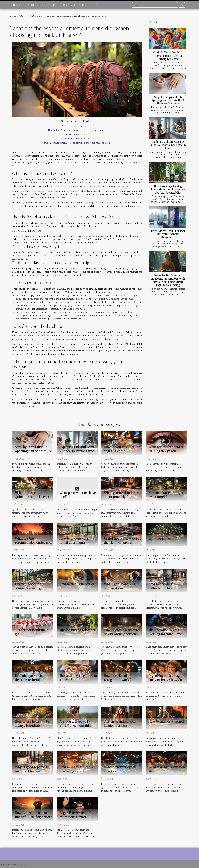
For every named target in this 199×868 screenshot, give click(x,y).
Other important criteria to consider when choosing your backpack (76, 143)
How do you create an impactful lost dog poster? (34, 815)
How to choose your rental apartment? (74, 540)
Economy (14, 5)
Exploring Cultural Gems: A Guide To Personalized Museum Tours (168, 145)
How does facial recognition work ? (118, 678)
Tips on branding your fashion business (120, 723)
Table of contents (78, 121)
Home (13, 16)
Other (94, 5)
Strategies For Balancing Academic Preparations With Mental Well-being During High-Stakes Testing (168, 280)
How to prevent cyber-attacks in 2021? (121, 769)
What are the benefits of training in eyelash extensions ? (166, 451)
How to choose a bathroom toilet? (160, 586)
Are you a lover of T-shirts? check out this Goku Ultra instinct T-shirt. (75, 728)
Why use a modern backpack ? (76, 126)
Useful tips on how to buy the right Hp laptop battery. (123, 543)
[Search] (155, 5)
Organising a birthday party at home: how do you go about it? (165, 680)
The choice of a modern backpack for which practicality (76, 130)
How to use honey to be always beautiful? (32, 723)
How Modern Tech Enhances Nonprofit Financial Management (168, 234)
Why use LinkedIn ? (163, 538)
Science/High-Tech (74, 5)
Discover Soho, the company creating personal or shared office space (33, 590)
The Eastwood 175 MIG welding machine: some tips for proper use (165, 634)
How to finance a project (166, 721)
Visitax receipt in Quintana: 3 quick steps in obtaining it (34, 497)
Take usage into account (76, 134)
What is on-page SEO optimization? (119, 586)
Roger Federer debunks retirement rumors (76, 815)
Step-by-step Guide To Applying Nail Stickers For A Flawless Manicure (168, 100)
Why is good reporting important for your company (31, 771)
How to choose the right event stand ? (166, 495)
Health (29, 5)
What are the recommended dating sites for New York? (34, 543)
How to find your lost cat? (78, 584)
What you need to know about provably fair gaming (121, 497)
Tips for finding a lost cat (77, 630)
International (48, 5)
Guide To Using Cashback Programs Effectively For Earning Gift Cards (168, 56)
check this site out (65, 186)
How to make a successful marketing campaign (78, 769)
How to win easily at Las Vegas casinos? (122, 449)
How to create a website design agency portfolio (121, 632)
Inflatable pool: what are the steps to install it (33, 678)
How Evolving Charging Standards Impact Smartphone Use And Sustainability (168, 189)
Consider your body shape (76, 139)
